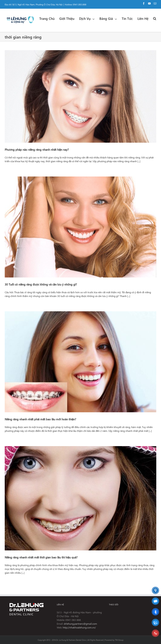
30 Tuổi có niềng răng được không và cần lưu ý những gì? (41, 284)
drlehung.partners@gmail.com (80, 624)
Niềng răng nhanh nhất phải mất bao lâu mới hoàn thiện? (40, 419)
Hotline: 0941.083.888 (76, 4)
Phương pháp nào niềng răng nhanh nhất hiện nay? (37, 150)
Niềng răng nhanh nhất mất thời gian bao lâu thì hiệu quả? (41, 557)
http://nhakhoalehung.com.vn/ (79, 627)
